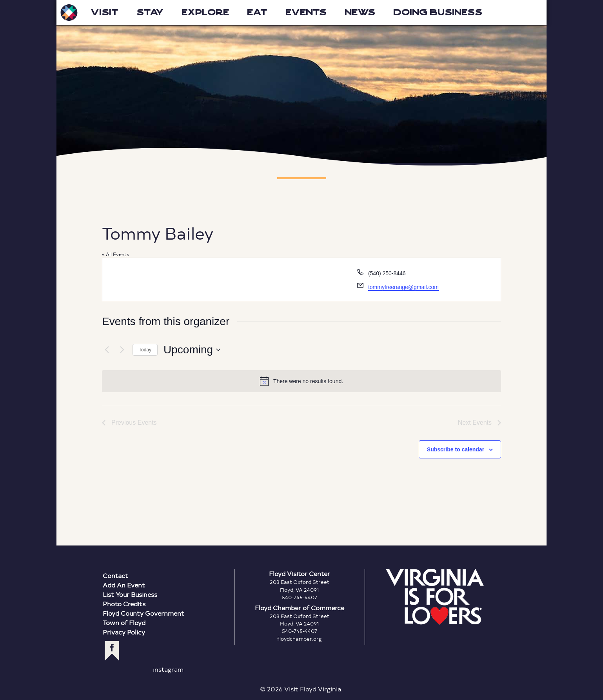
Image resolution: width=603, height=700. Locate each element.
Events (306, 12)
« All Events (115, 254)
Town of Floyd (124, 623)
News (360, 12)
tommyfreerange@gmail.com (403, 287)
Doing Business (438, 12)
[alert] (301, 381)
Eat (257, 12)
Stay (150, 12)
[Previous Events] (107, 350)
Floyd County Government (143, 613)
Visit (104, 12)
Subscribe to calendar (456, 449)
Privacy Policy (124, 632)
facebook (112, 651)
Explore (205, 12)
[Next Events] (122, 350)
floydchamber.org (300, 639)
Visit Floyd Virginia (69, 13)
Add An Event (124, 585)
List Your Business (130, 594)
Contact (115, 575)
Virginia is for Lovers (435, 597)
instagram (168, 669)
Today (145, 350)
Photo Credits (124, 604)
